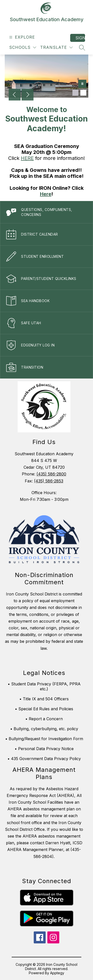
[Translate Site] (56, 47)
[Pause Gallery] (82, 84)
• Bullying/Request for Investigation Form (44, 739)
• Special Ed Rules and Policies (44, 709)
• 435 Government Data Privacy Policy (44, 759)
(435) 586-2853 (49, 481)
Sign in (80, 38)
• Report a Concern (44, 719)
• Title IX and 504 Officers (44, 699)
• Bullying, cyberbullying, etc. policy (44, 729)
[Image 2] (83, 93)
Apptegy (57, 973)
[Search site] (82, 48)
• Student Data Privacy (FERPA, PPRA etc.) (44, 686)
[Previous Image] (15, 95)
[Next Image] (28, 95)
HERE (27, 158)
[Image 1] (75, 93)
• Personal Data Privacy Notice (44, 749)
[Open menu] (21, 37)
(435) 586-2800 (51, 474)
